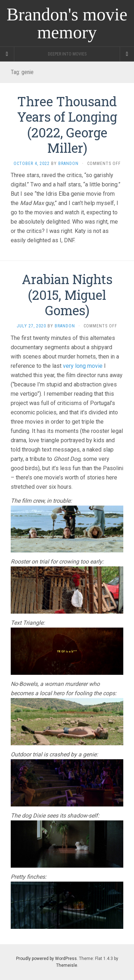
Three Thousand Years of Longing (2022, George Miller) (67, 125)
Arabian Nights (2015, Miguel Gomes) (67, 294)
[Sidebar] (7, 54)
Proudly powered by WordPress (46, 959)
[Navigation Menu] (127, 54)
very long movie (83, 366)
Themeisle (67, 965)
